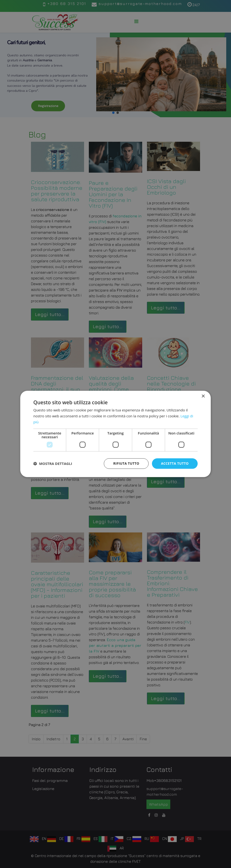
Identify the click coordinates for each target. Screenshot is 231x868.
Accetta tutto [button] (175, 463)
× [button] (203, 396)
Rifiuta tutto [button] (126, 463)
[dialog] (115, 434)
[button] (53, 463)
